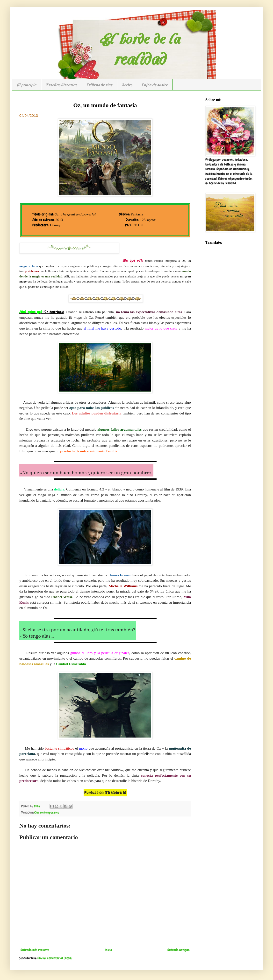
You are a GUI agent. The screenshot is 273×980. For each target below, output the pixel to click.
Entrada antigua (179, 950)
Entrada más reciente (35, 950)
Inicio (108, 950)
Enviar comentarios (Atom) (55, 958)
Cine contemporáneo (47, 813)
